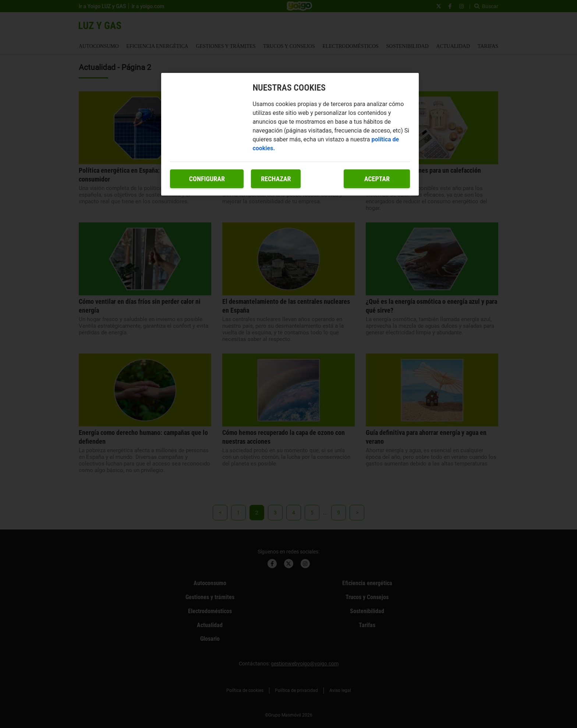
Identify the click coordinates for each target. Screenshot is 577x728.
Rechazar (276, 179)
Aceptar (377, 179)
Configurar (207, 179)
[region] (290, 134)
